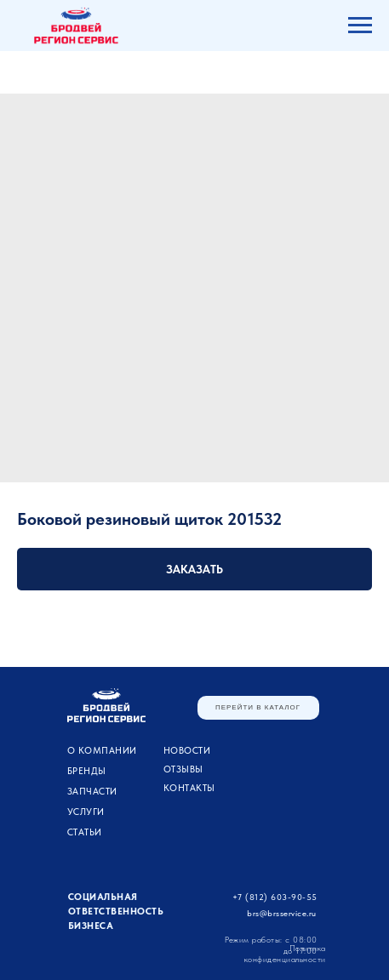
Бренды (87, 771)
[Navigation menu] (360, 26)
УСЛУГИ (86, 812)
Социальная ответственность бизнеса (116, 912)
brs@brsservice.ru (282, 913)
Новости (187, 751)
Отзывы (183, 769)
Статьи (85, 832)
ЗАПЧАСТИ (92, 792)
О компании (102, 751)
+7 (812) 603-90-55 (275, 897)
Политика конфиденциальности (285, 953)
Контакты (189, 788)
